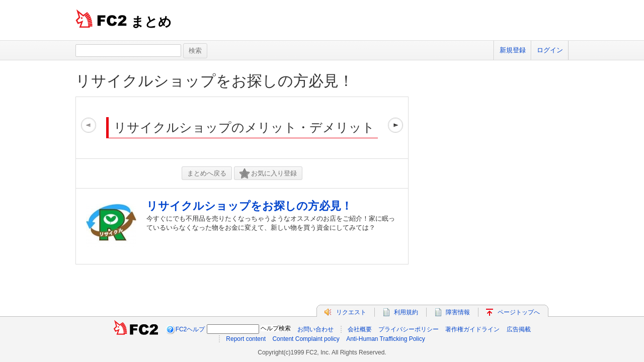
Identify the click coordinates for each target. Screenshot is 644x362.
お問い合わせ (315, 329)
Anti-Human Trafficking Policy (386, 339)
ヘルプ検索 (276, 328)
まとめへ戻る (207, 173)
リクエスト (351, 312)
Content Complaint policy (306, 339)
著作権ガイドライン (472, 329)
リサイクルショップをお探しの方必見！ (215, 81)
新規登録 (513, 50)
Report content (246, 339)
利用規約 (406, 312)
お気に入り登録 (268, 174)
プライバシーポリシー (409, 329)
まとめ (151, 22)
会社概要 (360, 329)
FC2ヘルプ (190, 329)
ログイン (550, 50)
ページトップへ (519, 312)
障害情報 (458, 312)
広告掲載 (519, 329)
